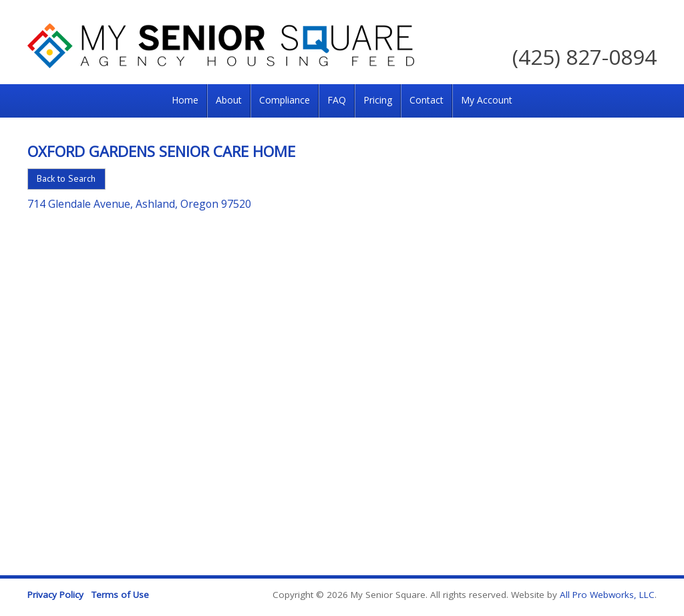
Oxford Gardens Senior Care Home (161, 151)
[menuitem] (185, 101)
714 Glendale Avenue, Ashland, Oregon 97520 (139, 204)
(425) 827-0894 (584, 56)
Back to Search (66, 178)
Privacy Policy (55, 595)
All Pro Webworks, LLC (607, 595)
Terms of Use (120, 595)
